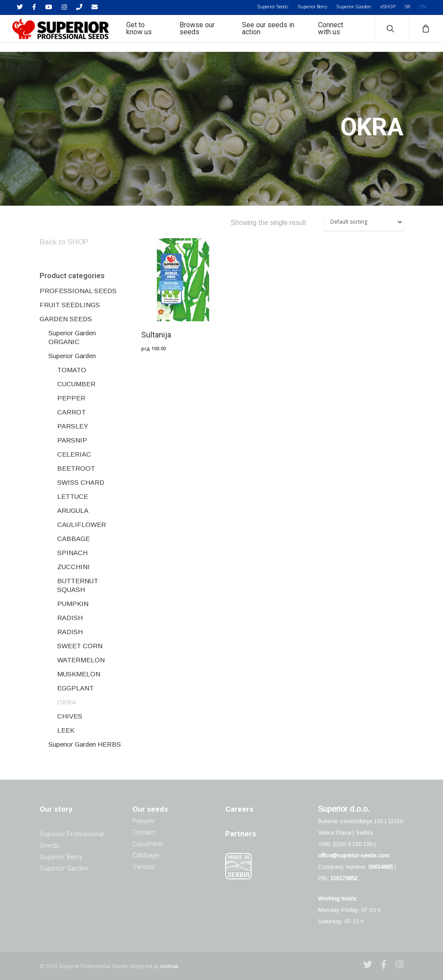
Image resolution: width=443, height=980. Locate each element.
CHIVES (70, 716)
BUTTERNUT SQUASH (78, 585)
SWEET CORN (80, 646)
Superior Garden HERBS (85, 744)
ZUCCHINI (73, 567)
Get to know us (166, 33)
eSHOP (388, 7)
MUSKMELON (79, 674)
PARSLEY (73, 426)
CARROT (71, 412)
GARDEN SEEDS (66, 319)
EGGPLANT (75, 688)
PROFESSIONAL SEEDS (78, 291)
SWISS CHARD (81, 482)
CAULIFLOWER (82, 524)
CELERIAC (74, 454)
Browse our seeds (218, 33)
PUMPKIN (73, 604)
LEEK (66, 730)
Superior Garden (354, 7)
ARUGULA (73, 510)
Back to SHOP (64, 242)
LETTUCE (73, 496)
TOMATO (72, 370)
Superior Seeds (273, 7)
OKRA (67, 702)
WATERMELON (81, 660)
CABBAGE (73, 539)
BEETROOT (76, 468)
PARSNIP (72, 440)
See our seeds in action (279, 33)
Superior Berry (313, 7)
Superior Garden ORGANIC (72, 337)
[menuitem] (407, 7)
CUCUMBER (76, 384)
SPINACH (72, 553)
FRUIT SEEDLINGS (70, 305)
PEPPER (71, 398)
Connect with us (337, 33)
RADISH (70, 618)
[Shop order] (364, 222)
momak (169, 966)
